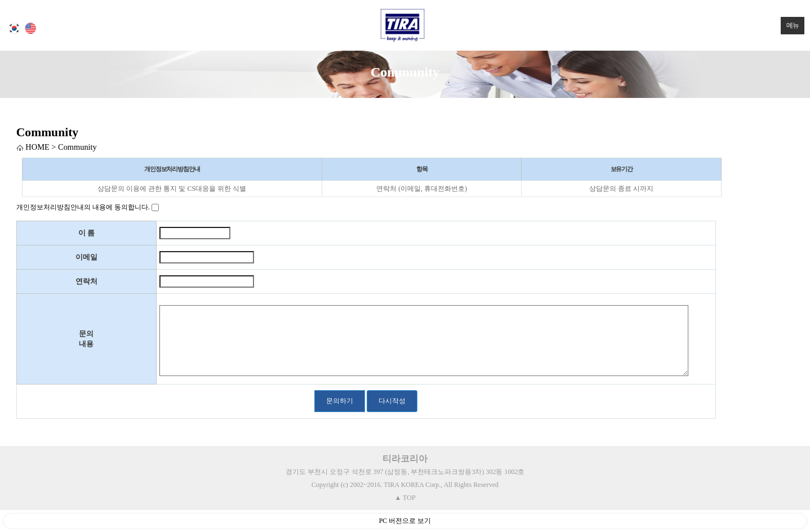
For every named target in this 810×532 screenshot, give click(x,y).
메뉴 (790, 23)
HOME (33, 147)
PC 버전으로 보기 (405, 521)
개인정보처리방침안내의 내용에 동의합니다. (83, 207)
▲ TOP (405, 498)
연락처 (86, 281)
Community (47, 132)
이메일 (86, 257)
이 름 (86, 233)
